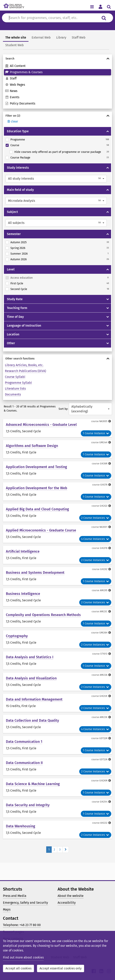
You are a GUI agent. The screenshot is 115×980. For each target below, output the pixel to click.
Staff (11, 78)
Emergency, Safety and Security (25, 903)
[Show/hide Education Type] (108, 131)
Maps (7, 909)
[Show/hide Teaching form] (108, 308)
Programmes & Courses (24, 72)
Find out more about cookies (23, 957)
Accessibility (67, 903)
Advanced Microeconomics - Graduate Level (41, 425)
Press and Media (15, 896)
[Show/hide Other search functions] (57, 359)
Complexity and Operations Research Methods (43, 615)
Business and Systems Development (35, 573)
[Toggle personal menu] (100, 7)
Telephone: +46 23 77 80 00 (22, 925)
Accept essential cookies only (61, 968)
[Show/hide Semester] (108, 234)
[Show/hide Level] (108, 269)
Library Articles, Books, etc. (24, 365)
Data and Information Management (34, 699)
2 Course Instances (95, 518)
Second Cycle (19, 289)
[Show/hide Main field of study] (108, 190)
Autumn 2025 (18, 242)
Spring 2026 (18, 248)
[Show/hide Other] (108, 343)
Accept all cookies (18, 968)
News (11, 91)
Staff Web (79, 37)
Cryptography (17, 636)
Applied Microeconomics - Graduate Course (41, 530)
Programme (18, 140)
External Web (41, 37)
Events (12, 97)
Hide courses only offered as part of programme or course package (58, 152)
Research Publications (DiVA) (25, 371)
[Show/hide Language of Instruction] (108, 326)
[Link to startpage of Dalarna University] (14, 5)
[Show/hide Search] (57, 59)
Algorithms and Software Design (32, 446)
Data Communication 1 (24, 742)
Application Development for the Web (37, 488)
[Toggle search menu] (109, 7)
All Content (15, 66)
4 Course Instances (95, 539)
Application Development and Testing (36, 467)
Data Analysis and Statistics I (30, 657)
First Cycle (17, 283)
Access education (22, 278)
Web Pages (15, 85)
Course (15, 145)
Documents (13, 394)
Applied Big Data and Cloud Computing (37, 509)
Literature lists (15, 389)
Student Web (15, 45)
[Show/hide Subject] (108, 212)
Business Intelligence (23, 594)
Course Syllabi (15, 377)
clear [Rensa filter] (12, 121)
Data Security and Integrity (28, 805)
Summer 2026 (19, 254)
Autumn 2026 (19, 259)
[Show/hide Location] (108, 334)
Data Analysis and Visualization (31, 678)
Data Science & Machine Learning (33, 784)
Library (61, 37)
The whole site (16, 37)
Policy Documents (20, 103)
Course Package (20, 158)
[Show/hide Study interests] (108, 168)
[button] (56, 179)
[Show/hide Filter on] (57, 116)
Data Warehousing (21, 826)
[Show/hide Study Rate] (108, 299)
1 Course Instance (96, 433)
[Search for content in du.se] (52, 18)
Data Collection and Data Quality (32, 721)
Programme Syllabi (18, 383)
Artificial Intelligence (23, 551)
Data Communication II (24, 763)
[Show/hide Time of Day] (108, 317)
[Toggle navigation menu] (92, 7)
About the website (71, 896)
